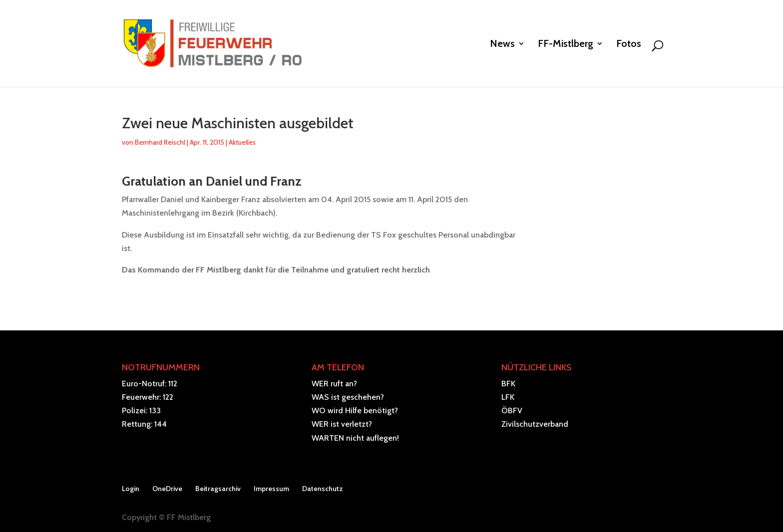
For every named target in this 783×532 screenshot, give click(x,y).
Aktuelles (242, 142)
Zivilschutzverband (535, 424)
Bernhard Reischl (160, 142)
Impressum (271, 489)
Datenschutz (323, 489)
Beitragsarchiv (218, 489)
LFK (508, 397)
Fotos (629, 45)
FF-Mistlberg (566, 45)
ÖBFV (512, 410)
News (502, 45)
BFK (508, 384)
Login (131, 489)
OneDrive (167, 489)
